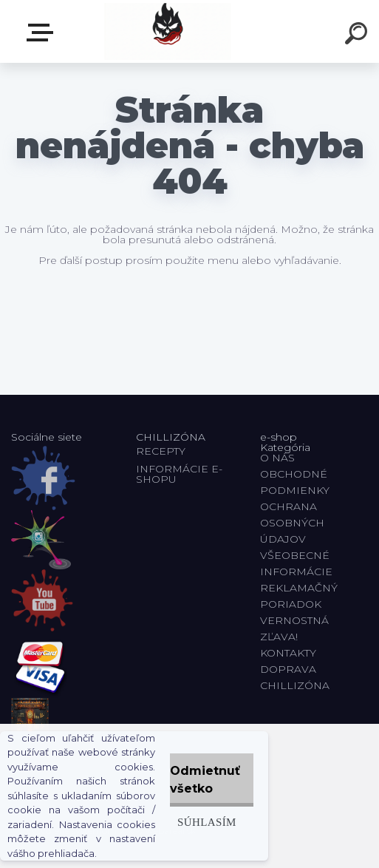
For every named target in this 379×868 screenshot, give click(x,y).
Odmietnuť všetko (205, 780)
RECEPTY (164, 451)
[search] (358, 35)
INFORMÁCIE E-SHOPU (179, 474)
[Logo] (167, 31)
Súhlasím (207, 822)
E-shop (43, 33)
